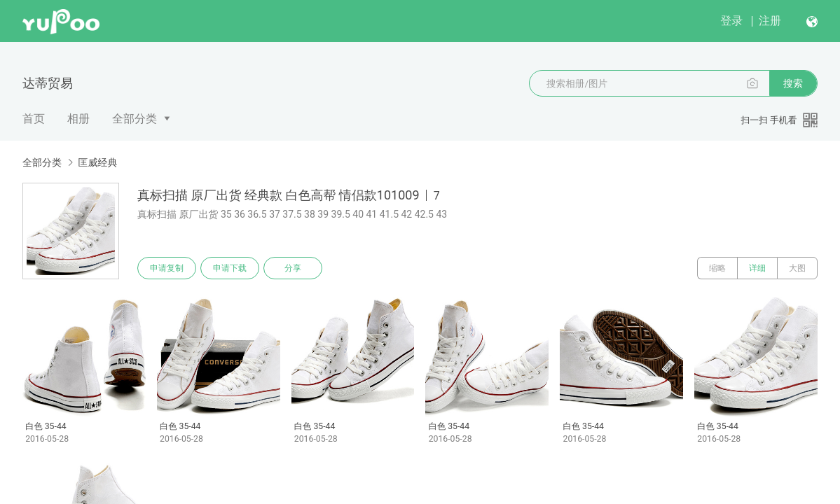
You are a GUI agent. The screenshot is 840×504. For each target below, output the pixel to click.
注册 (770, 21)
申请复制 (167, 268)
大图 (797, 268)
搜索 (793, 83)
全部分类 (135, 119)
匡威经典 (97, 162)
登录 (731, 21)
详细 (757, 268)
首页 (34, 119)
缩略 (717, 268)
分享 (293, 268)
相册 (78, 119)
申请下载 (230, 268)
